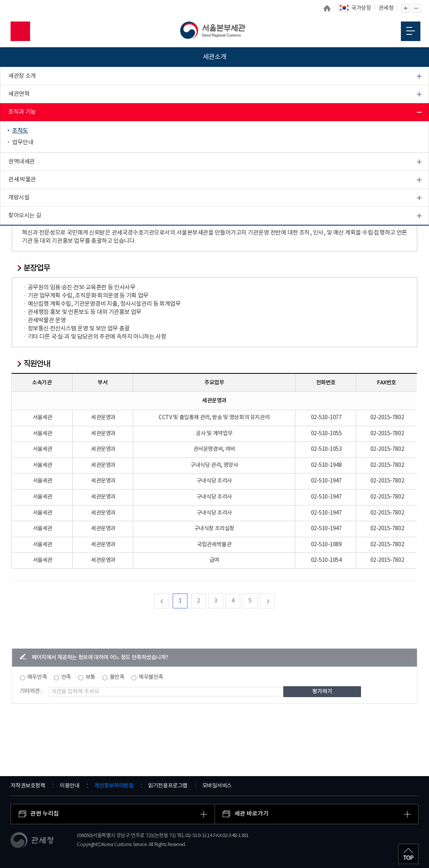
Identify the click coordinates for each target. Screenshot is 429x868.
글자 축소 (416, 8)
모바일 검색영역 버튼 (20, 31)
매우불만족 (151, 677)
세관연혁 (19, 94)
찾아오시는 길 (25, 216)
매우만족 (37, 677)
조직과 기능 (22, 112)
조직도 (20, 131)
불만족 (117, 677)
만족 (66, 677)
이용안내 (70, 786)
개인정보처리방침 (114, 786)
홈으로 (327, 8)
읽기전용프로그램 (168, 786)
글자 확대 (406, 8)
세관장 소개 (22, 76)
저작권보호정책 (28, 786)
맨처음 (169, 601)
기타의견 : (31, 691)
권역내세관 (21, 162)
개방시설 (19, 198)
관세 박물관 (22, 180)
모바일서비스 (217, 786)
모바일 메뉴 (411, 31)
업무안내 (23, 143)
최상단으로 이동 (408, 854)
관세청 (386, 8)
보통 (90, 677)
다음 (274, 601)
